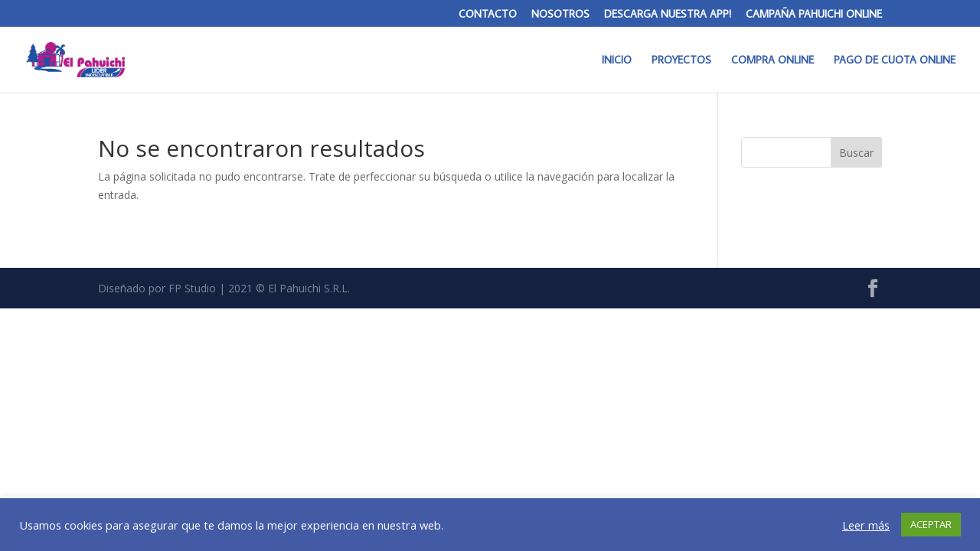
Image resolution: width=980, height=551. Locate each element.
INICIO (617, 60)
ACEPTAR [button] (931, 524)
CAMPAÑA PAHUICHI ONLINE (814, 15)
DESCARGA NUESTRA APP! (668, 15)
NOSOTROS (560, 15)
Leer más (866, 525)
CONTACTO (488, 15)
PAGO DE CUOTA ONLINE (895, 60)
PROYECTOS (681, 60)
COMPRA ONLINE (773, 60)
